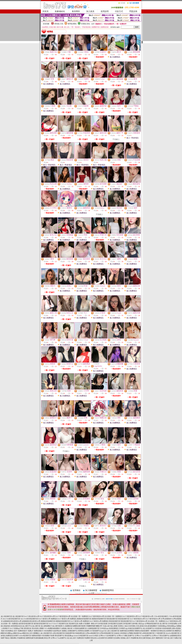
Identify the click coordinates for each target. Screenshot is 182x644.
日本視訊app (104, 628)
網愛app (10, 633)
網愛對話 (178, 631)
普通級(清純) (86, 24)
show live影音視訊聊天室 (11, 619)
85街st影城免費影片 (151, 626)
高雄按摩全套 (80, 633)
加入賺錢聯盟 (91, 590)
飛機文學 (99, 626)
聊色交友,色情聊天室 (167, 631)
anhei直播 (91, 593)
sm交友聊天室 (102, 638)
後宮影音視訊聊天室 (26, 624)
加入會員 (90, 11)
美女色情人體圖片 (38, 628)
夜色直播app (69, 636)
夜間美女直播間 (84, 631)
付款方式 (119, 11)
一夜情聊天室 (154, 631)
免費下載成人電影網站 (9, 638)
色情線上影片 (125, 638)
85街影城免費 (166, 628)
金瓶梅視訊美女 (176, 636)
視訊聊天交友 (64, 624)
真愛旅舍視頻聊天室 (84, 619)
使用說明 (105, 11)
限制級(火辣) (59, 24)
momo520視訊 (94, 636)
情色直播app (172, 626)
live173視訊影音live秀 (130, 616)
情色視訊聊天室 (112, 619)
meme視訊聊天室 (25, 636)
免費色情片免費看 (83, 638)
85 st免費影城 (67, 626)
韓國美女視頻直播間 (142, 631)
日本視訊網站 (173, 624)
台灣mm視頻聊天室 (92, 633)
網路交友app (18, 633)
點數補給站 (60, 11)
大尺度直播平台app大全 (98, 631)
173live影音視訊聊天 (161, 616)
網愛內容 (4, 633)
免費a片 (31, 631)
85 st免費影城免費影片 (53, 628)
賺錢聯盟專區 (108, 590)
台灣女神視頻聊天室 (106, 633)
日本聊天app (123, 628)
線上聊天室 (36, 626)
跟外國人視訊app (138, 624)
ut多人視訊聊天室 (113, 631)
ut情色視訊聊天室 (148, 633)
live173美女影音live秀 (32, 616)
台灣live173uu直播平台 (59, 638)
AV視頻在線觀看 (79, 628)
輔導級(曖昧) (72, 24)
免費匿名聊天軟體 (79, 626)
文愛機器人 (36, 633)
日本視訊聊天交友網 (115, 624)
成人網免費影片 (46, 626)
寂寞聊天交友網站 (114, 638)
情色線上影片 (151, 638)
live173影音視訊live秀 (137, 619)
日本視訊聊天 (127, 624)
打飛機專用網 (90, 626)
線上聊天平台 (27, 626)
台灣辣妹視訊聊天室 (152, 624)
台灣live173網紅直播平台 (126, 636)
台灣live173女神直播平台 (108, 636)
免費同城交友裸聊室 (127, 631)
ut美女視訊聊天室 (58, 633)
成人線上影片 (72, 638)
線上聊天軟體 (57, 626)
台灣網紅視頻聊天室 (134, 633)
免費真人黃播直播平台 (70, 631)
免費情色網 (29, 638)
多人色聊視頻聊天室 (92, 628)
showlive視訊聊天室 (173, 633)
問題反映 (133, 11)
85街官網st (132, 626)
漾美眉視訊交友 (16, 626)
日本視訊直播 (102, 624)
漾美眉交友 (27, 628)
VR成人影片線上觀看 (110, 626)
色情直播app (162, 626)
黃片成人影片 (169, 638)
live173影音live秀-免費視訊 (48, 619)
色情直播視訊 (114, 628)
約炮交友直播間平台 (135, 628)
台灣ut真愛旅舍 (166, 619)
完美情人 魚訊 (123, 626)
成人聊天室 (163, 624)
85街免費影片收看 (48, 636)
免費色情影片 (39, 631)
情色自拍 (93, 638)
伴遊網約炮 (21, 638)
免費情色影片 (23, 631)
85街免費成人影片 (11, 631)
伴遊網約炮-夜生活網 (138, 638)
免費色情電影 (36, 636)
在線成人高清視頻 (120, 633)
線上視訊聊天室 (46, 633)
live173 (51, 624)
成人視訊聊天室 (6, 616)
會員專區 (76, 11)
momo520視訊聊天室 (81, 636)
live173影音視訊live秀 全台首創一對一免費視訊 (72, 616)
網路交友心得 (27, 633)
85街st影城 (140, 626)
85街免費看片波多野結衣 (53, 631)
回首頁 (46, 11)
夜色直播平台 (59, 636)
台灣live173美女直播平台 (161, 636)
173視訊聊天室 (160, 633)
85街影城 (158, 628)
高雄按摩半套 (70, 633)
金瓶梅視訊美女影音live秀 (12, 621)
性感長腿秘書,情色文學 (42, 638)
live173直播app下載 (16, 628)
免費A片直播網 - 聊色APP (88, 624)
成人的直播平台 (149, 628)
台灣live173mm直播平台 (143, 636)
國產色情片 (160, 638)
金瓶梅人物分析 (67, 628)
